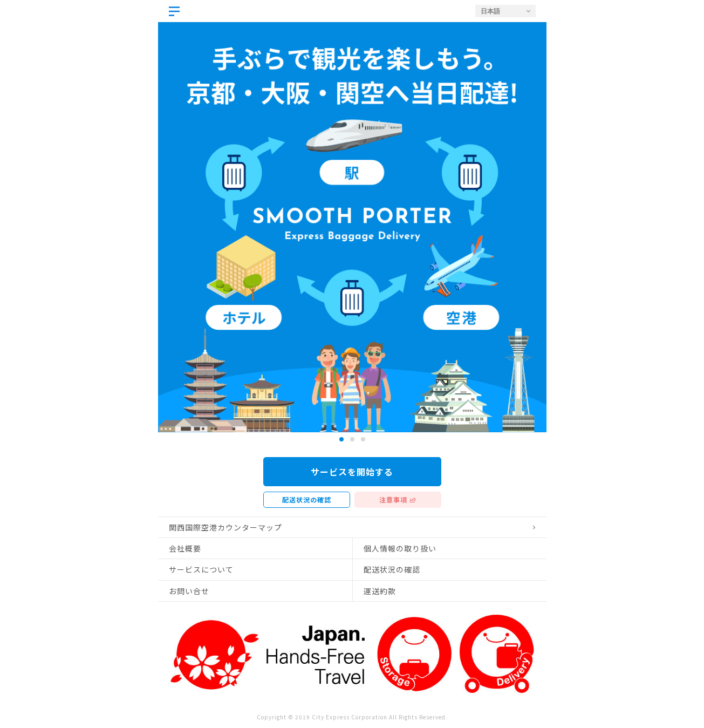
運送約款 (380, 591)
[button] (341, 439)
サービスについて (201, 569)
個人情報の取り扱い (400, 548)
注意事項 (393, 499)
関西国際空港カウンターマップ (225, 527)
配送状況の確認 (307, 499)
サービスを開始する (352, 472)
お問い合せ (189, 591)
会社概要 (185, 548)
